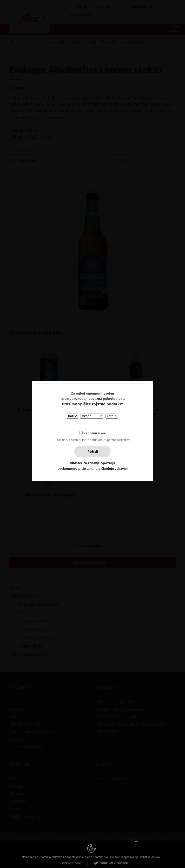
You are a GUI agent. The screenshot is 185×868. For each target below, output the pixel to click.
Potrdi (93, 452)
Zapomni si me (95, 433)
